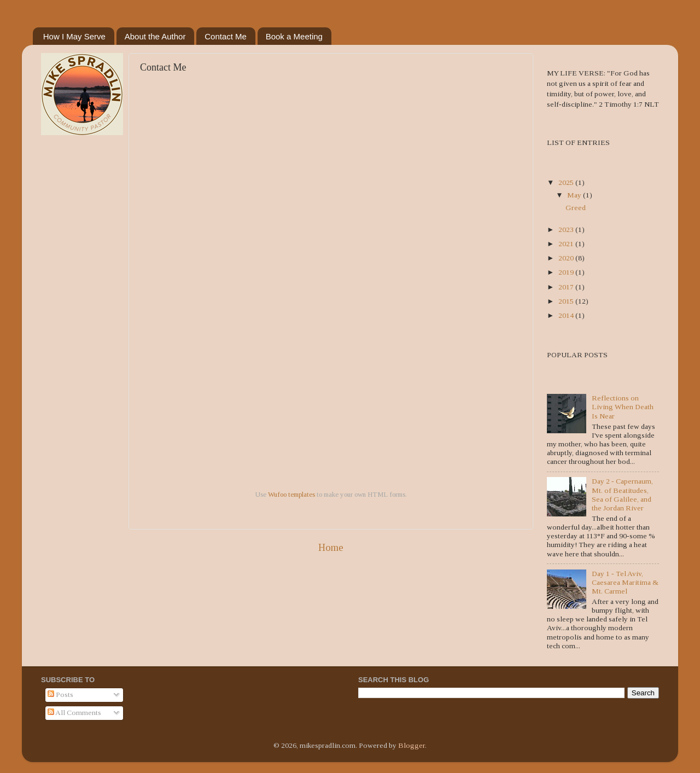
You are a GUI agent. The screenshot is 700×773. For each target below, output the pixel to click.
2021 (567, 244)
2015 (567, 301)
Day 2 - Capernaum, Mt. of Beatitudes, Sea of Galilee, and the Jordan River (622, 495)
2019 (567, 272)
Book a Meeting (294, 36)
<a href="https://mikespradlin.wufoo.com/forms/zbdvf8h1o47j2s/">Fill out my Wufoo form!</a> (331, 285)
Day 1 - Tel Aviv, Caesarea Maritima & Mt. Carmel (625, 582)
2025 (567, 182)
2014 (567, 315)
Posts (60, 694)
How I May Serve (74, 36)
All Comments (74, 713)
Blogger (412, 745)
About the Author (155, 36)
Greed (576, 208)
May (575, 195)
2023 (567, 229)
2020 (567, 258)
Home (331, 547)
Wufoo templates (291, 494)
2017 (567, 287)
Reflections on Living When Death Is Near (623, 407)
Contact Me (226, 36)
